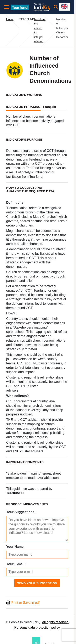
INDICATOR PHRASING (23, 107)
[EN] (65, 7)
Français (49, 107)
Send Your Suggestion (37, 583)
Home (10, 19)
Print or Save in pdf (25, 603)
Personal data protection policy (37, 628)
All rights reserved (55, 622)
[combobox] (65, 7)
